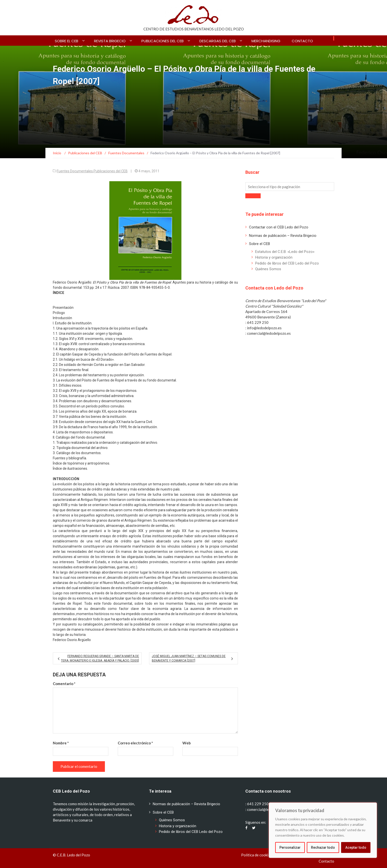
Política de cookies (257, 855)
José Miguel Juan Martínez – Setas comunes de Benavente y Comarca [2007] (189, 658)
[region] (323, 830)
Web (187, 743)
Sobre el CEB (67, 41)
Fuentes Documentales (75, 171)
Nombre (61, 743)
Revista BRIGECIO (110, 41)
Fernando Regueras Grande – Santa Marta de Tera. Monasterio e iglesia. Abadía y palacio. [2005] (100, 658)
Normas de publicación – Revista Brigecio (283, 236)
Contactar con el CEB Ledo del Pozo (279, 227)
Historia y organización (274, 257)
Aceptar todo (356, 847)
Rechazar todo (323, 847)
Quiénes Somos (268, 269)
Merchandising (266, 41)
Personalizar (290, 847)
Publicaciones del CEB (163, 41)
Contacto (302, 41)
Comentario (64, 684)
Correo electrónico (135, 743)
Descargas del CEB (218, 41)
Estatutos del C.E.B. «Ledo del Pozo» (285, 252)
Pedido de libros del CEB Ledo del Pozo (287, 263)
